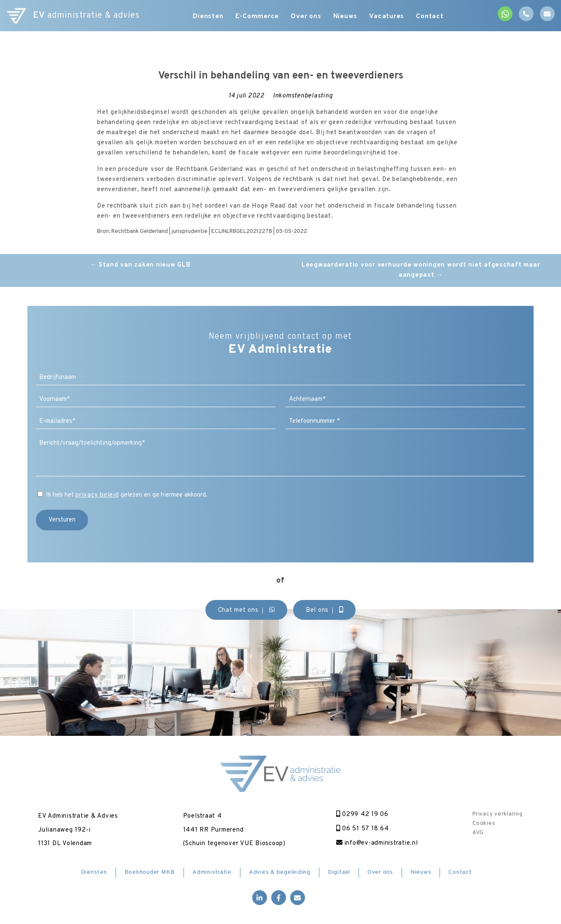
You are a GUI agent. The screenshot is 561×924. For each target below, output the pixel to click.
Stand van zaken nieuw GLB (140, 265)
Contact (433, 17)
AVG (478, 833)
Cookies (484, 824)
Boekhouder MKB (150, 872)
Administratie (212, 872)
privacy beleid (97, 495)
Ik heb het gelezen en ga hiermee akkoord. (127, 495)
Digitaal (339, 872)
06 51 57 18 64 (362, 829)
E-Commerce (257, 17)
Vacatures (389, 17)
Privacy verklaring (498, 814)
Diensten (207, 17)
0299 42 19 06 (361, 815)
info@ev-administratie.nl (377, 843)
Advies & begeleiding (280, 872)
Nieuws (347, 17)
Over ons (307, 17)
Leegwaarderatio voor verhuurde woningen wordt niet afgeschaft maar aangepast (421, 270)
